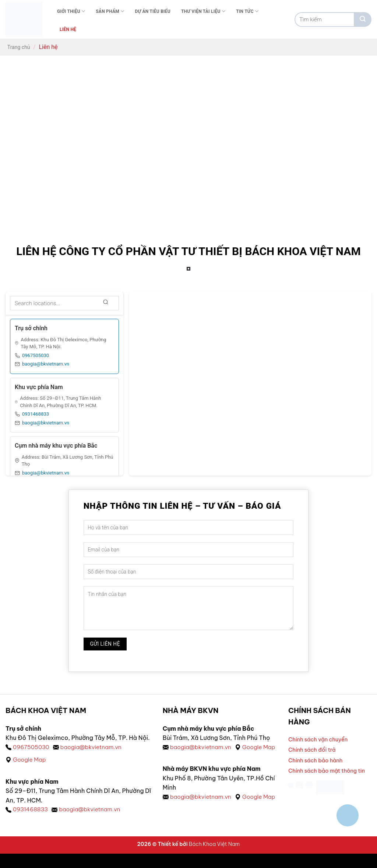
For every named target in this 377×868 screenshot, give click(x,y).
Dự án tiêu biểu (153, 11)
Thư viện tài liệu (203, 11)
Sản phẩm (110, 11)
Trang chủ (19, 47)
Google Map (30, 760)
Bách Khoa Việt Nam (214, 858)
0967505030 (36, 355)
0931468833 (36, 414)
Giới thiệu (71, 11)
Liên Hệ (68, 29)
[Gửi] (363, 20)
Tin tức (247, 11)
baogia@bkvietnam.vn (46, 364)
